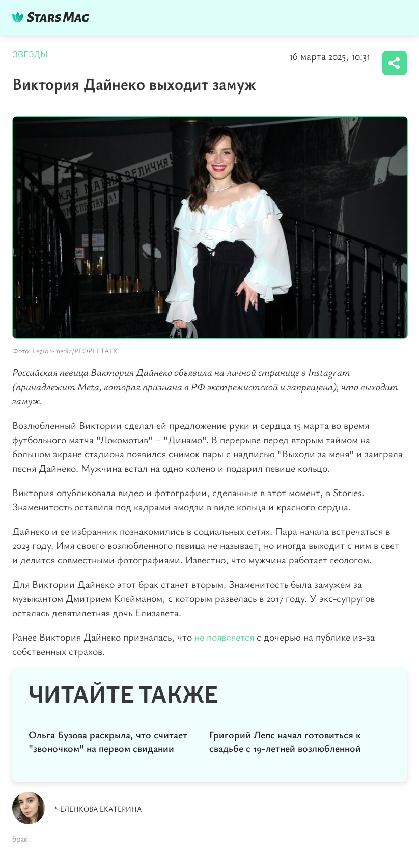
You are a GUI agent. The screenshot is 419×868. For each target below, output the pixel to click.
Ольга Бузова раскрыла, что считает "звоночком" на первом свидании (108, 741)
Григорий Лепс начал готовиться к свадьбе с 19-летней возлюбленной (285, 741)
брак (20, 838)
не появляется (224, 637)
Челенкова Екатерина (99, 809)
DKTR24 (53, 17)
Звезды (30, 55)
